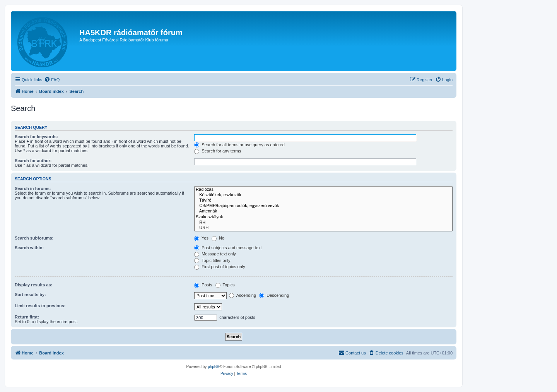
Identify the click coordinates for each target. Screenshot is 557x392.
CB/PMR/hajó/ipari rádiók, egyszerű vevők (323, 206)
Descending (274, 295)
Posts (203, 285)
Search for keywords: (36, 137)
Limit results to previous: (40, 306)
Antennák (323, 211)
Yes (201, 238)
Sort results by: (30, 294)
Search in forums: (33, 188)
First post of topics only (220, 267)
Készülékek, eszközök (323, 195)
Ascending (243, 295)
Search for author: (33, 161)
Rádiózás (323, 190)
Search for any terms (218, 151)
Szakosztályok (323, 217)
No (218, 238)
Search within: (29, 248)
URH (323, 228)
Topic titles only (212, 260)
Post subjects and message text (228, 248)
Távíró (323, 200)
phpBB (214, 367)
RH (323, 223)
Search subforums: (34, 238)
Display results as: (33, 285)
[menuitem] (52, 80)
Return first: (27, 317)
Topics (225, 285)
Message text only (215, 254)
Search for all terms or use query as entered (239, 145)
